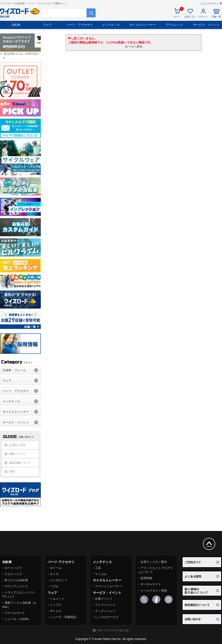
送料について (17, 454)
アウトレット (174, 25)
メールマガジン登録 (154, 591)
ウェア (48, 25)
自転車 (16, 25)
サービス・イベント (206, 25)
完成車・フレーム (14, 370)
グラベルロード (15, 613)
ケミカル (101, 574)
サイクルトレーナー (143, 25)
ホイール (56, 568)
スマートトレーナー (108, 586)
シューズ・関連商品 (63, 617)
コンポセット (59, 580)
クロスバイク (13, 574)
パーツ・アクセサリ (79, 25)
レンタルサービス (107, 617)
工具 (98, 568)
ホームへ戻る (134, 46)
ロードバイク (13, 568)
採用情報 (146, 578)
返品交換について (20, 463)
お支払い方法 (17, 445)
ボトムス (56, 611)
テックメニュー (105, 611)
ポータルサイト (151, 584)
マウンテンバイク (16, 586)
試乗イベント (104, 599)
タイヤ (54, 574)
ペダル (54, 586)
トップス (56, 605)
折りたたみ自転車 (16, 580)
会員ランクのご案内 (154, 562)
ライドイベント (105, 605)
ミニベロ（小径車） (18, 619)
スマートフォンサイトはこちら (113, 630)
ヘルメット (57, 599)
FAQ (12, 472)
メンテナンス (111, 25)
